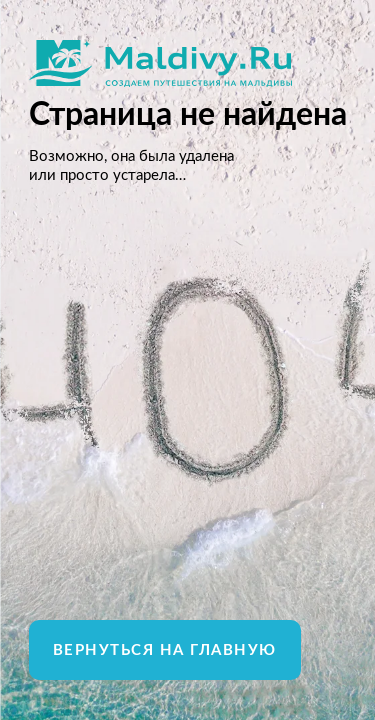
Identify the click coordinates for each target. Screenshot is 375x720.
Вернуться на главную (165, 650)
